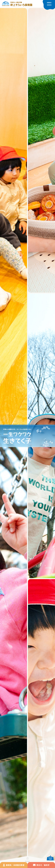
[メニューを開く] (49, 5)
